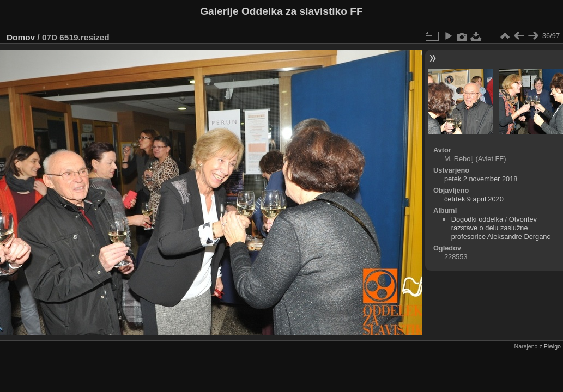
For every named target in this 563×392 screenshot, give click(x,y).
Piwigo (552, 346)
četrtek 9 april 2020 (474, 199)
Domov (21, 37)
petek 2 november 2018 (481, 179)
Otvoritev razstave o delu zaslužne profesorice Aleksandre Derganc (501, 228)
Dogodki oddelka (477, 219)
